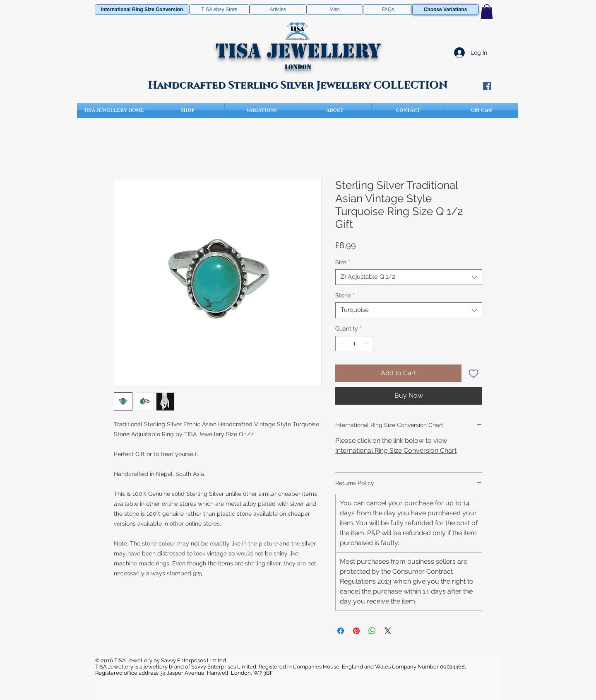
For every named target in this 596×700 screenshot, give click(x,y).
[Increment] (367, 344)
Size (343, 262)
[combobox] (409, 277)
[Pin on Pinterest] (356, 631)
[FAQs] (388, 10)
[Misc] (335, 10)
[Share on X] (388, 631)
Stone (345, 295)
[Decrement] (342, 344)
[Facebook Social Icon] (487, 86)
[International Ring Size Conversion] (142, 10)
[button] (487, 12)
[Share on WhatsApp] (372, 631)
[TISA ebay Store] (219, 10)
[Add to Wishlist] (473, 373)
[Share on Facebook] (341, 631)
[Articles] (278, 10)
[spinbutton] (354, 344)
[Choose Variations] (445, 10)
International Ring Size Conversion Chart (396, 450)
